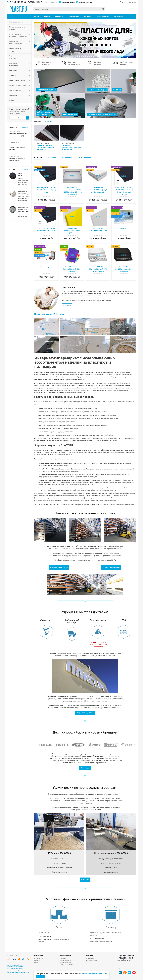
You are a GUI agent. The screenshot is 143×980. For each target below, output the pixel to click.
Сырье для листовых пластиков (16, 57)
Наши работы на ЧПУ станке (49, 314)
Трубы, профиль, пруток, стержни (18, 28)
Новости (37, 960)
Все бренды (85, 768)
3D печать (13, 75)
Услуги (47, 17)
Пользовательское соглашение (18, 972)
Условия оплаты (66, 960)
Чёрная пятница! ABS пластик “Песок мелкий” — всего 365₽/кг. (46, 147)
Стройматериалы (15, 90)
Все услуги (85, 879)
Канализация (14, 70)
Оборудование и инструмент (15, 50)
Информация (65, 955)
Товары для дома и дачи (18, 85)
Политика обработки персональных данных (15, 966)
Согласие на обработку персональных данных (15, 969)
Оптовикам (118, 17)
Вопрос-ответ (90, 958)
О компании (74, 17)
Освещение (13, 95)
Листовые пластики (16, 22)
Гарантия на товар (66, 964)
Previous (40, 745)
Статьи (37, 962)
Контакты (88, 17)
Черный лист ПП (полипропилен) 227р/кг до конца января (72, 147)
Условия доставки (66, 962)
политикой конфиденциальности (95, 974)
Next (134, 745)
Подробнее (67, 305)
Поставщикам (103, 17)
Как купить (59, 17)
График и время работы (59, 567)
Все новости (25, 127)
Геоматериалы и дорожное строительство (18, 35)
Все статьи (26, 169)
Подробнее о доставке (85, 713)
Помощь (89, 955)
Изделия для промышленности (16, 42)
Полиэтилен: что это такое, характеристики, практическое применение (24, 196)
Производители (91, 960)
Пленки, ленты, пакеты (17, 80)
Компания (39, 955)
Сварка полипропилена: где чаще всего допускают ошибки (19, 147)
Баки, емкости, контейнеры (14, 64)
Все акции (49, 121)
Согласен (40, 977)
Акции (37, 17)
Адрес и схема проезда (111, 567)
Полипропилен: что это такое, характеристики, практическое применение (24, 212)
